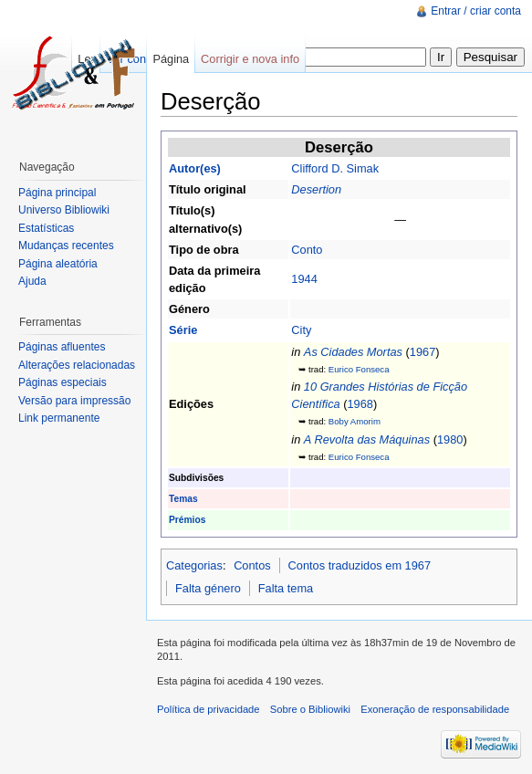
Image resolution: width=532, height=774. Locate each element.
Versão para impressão (74, 401)
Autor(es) (195, 168)
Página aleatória (58, 264)
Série (183, 330)
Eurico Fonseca (359, 369)
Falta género (208, 588)
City (301, 330)
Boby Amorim (355, 421)
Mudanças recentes (66, 246)
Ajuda (32, 281)
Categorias (194, 565)
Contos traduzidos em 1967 (360, 565)
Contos (252, 565)
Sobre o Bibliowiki (310, 709)
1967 (422, 352)
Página (171, 59)
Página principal (57, 193)
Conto (307, 250)
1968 (360, 404)
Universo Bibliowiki (64, 210)
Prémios (187, 520)
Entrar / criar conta (476, 11)
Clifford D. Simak (335, 168)
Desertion (316, 189)
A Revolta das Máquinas (367, 439)
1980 (450, 439)
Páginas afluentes (62, 347)
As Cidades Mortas (353, 352)
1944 (304, 279)
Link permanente (59, 418)
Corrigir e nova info (250, 59)
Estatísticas (46, 228)
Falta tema (286, 588)
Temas (183, 499)
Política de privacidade (209, 709)
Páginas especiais (63, 382)
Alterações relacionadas (77, 365)
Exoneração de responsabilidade (435, 709)
